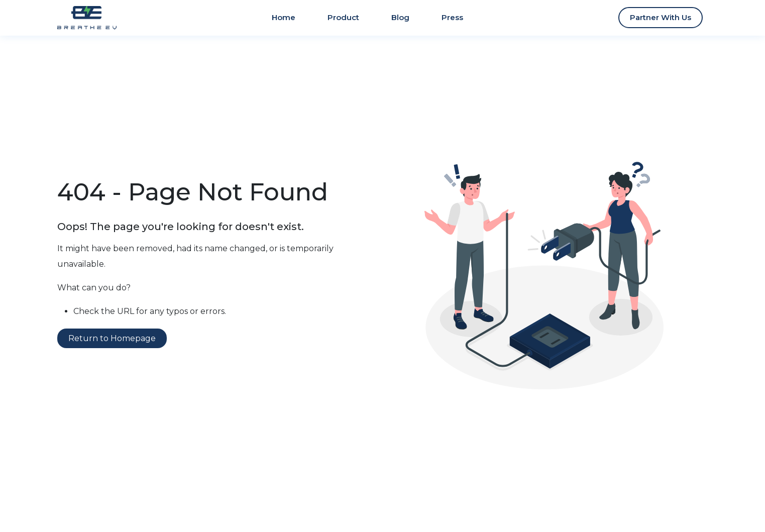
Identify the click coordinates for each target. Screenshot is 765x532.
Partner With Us (661, 17)
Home (284, 17)
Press (452, 17)
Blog (400, 17)
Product (343, 17)
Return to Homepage (112, 338)
